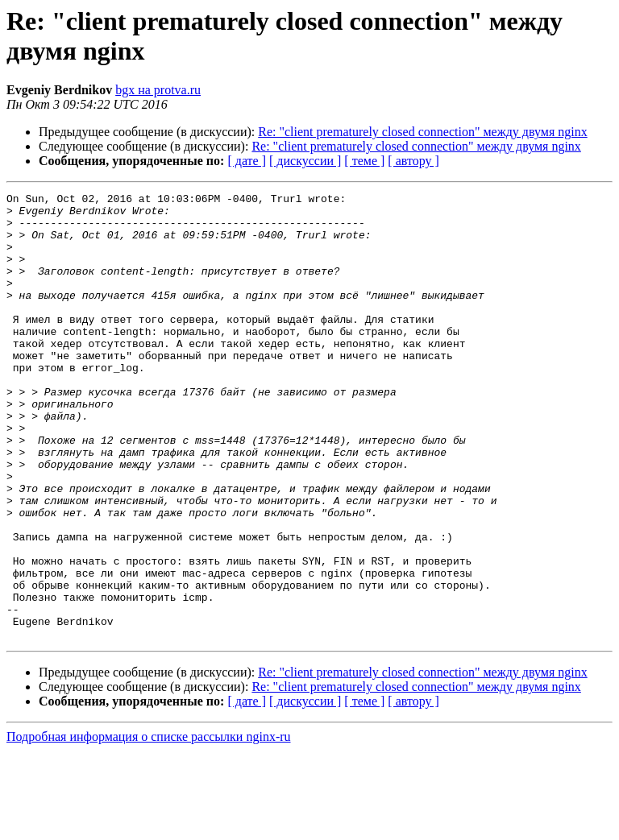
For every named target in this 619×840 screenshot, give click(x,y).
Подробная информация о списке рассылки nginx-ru (149, 826)
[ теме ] (364, 161)
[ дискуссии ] (305, 161)
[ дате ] (247, 161)
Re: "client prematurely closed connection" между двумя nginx (422, 132)
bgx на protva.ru (158, 90)
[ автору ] (413, 161)
